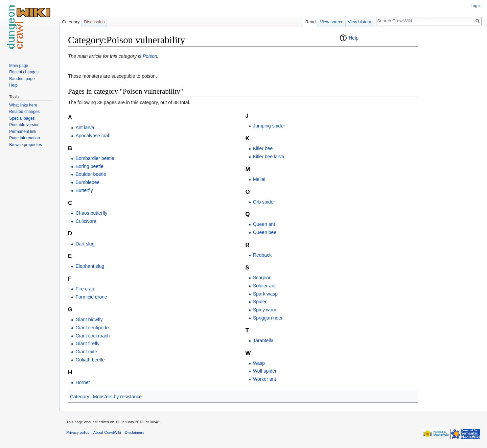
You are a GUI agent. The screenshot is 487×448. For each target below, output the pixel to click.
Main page (19, 66)
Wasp (259, 363)
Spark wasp (265, 294)
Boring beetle (89, 166)
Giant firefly (87, 344)
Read (311, 22)
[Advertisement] (452, 135)
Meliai (259, 179)
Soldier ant (264, 286)
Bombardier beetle (95, 158)
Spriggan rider (268, 318)
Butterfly (84, 190)
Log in (476, 6)
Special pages (22, 118)
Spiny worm (265, 310)
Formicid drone (91, 297)
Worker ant (264, 379)
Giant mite (86, 352)
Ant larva (85, 127)
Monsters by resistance (117, 397)
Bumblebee (87, 182)
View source (332, 22)
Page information (25, 138)
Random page (22, 79)
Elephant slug (90, 266)
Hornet (83, 382)
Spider (260, 302)
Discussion (94, 22)
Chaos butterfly (91, 213)
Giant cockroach (92, 336)
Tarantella (263, 340)
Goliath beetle (90, 360)
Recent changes (24, 72)
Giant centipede (92, 328)
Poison (150, 56)
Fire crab (85, 289)
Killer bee (263, 148)
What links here (23, 105)
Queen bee (265, 232)
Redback (262, 255)
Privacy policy (78, 432)
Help (354, 38)
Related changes (24, 112)
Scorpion (262, 278)
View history (359, 22)
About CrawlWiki (107, 432)
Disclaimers (135, 432)
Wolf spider (265, 371)
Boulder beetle (91, 174)
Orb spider (264, 202)
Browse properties (26, 145)
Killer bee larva (269, 157)
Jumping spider (269, 126)
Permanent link (23, 132)
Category (80, 397)
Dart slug (85, 244)
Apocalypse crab (93, 136)
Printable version (24, 125)
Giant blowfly (89, 320)
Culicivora (86, 221)
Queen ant (264, 224)
